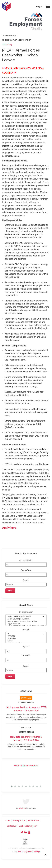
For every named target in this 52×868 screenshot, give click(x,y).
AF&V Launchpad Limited (24, 619)
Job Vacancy (7, 45)
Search (26, 580)
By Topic (26, 629)
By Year (26, 647)
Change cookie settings (31, 852)
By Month (26, 655)
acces (24, 641)
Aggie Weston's (24, 624)
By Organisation (26, 560)
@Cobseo (22, 808)
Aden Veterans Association (24, 616)
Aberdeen (24, 638)
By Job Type (26, 570)
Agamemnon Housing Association (24, 621)
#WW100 (24, 636)
